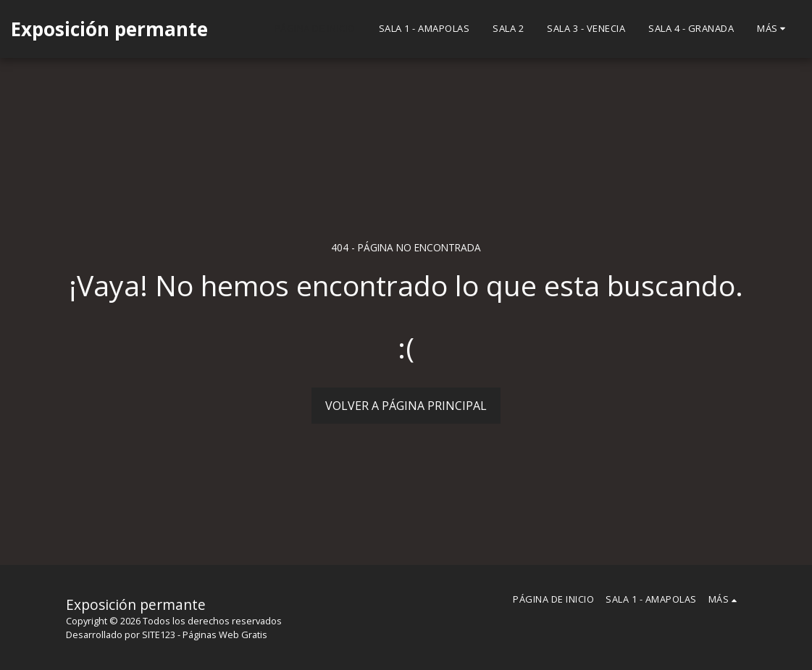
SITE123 (159, 635)
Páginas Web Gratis (225, 635)
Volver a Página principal (406, 406)
